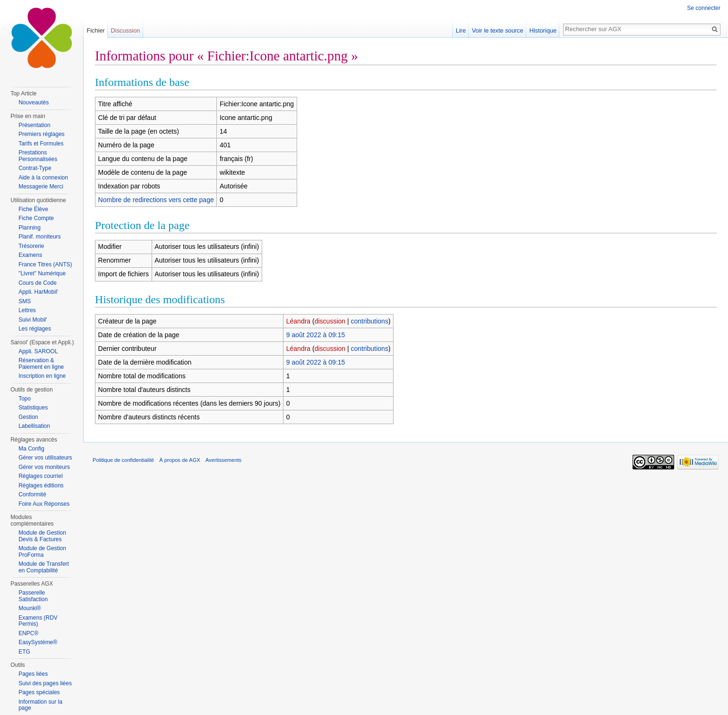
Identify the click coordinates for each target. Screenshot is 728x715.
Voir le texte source (498, 30)
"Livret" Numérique (42, 273)
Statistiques (33, 408)
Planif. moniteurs (39, 237)
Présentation (34, 125)
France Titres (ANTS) (45, 264)
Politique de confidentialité (123, 460)
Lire (461, 30)
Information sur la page (40, 705)
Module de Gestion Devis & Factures (42, 536)
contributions (370, 321)
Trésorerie (31, 246)
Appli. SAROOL (38, 351)
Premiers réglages (41, 134)
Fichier (95, 30)
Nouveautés (34, 102)
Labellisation (34, 426)
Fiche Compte (36, 218)
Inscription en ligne (42, 376)
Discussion (126, 30)
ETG (24, 652)
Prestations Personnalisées (38, 156)
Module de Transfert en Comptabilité (44, 567)
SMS (25, 301)
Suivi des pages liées (45, 683)
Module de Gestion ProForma (42, 552)
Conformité (32, 494)
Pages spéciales (39, 692)
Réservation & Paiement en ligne (41, 364)
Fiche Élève (33, 209)
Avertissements (223, 460)
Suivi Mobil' (33, 320)
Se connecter (704, 8)
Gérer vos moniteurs (44, 467)
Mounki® (30, 608)
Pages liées (33, 674)
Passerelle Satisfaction (33, 596)
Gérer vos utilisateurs (45, 458)
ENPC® (28, 633)
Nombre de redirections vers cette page (156, 200)
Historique (543, 30)
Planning (30, 228)
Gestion (28, 417)
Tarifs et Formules (41, 144)
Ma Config (31, 449)
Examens (30, 255)
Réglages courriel (40, 476)
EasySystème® (38, 642)
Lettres (27, 310)
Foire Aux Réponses (44, 504)
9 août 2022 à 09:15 (316, 335)
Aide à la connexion (43, 178)
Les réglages (35, 329)
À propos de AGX (180, 460)
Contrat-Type (35, 168)
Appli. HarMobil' (38, 292)
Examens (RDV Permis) (38, 621)
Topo (25, 399)
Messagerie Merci (41, 187)
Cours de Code (38, 283)
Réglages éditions (41, 485)
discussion (330, 321)
